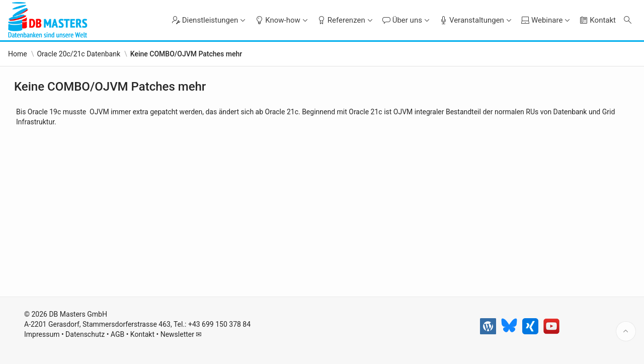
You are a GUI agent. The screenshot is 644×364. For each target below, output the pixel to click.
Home (18, 54)
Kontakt (142, 334)
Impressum (42, 334)
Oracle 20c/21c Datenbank (78, 54)
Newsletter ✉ (181, 334)
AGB (117, 334)
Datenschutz (85, 334)
